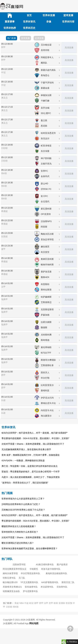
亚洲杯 (62, 603)
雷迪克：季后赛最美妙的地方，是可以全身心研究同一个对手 (31, 472)
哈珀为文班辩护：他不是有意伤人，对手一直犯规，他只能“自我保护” (35, 433)
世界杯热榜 (10, 28)
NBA (22, 603)
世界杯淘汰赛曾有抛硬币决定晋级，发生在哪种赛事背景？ (30, 548)
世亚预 (69, 603)
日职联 (9, 607)
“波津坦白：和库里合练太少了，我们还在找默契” (25, 483)
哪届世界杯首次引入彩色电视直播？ (19, 526)
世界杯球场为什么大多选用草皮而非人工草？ (23, 499)
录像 (49, 22)
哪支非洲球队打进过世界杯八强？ (18, 543)
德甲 (36, 603)
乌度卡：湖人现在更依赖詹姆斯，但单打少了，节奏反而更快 (31, 477)
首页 (29, 15)
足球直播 (39, 38)
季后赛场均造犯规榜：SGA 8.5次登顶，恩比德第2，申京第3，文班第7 (35, 438)
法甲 (46, 603)
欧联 (56, 603)
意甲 (51, 603)
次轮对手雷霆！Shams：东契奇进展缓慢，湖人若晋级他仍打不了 (33, 444)
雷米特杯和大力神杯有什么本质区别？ (20, 532)
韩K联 (16, 607)
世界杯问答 (68, 22)
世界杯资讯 (29, 22)
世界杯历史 (29, 28)
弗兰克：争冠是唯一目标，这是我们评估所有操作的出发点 (30, 466)
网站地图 (34, 623)
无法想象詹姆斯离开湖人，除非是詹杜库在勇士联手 (26, 449)
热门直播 (12, 38)
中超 (26, 603)
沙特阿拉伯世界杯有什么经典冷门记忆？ (21, 504)
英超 (17, 603)
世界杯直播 (49, 15)
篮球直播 (68, 15)
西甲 (41, 603)
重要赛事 (10, 22)
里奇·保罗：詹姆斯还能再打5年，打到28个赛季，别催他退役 (31, 455)
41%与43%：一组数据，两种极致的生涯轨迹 (23, 461)
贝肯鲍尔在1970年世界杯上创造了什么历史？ (23, 510)
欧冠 (31, 603)
